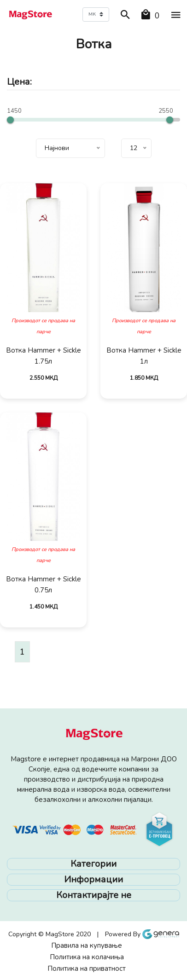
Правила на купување (87, 945)
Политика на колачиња (87, 957)
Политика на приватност (87, 968)
